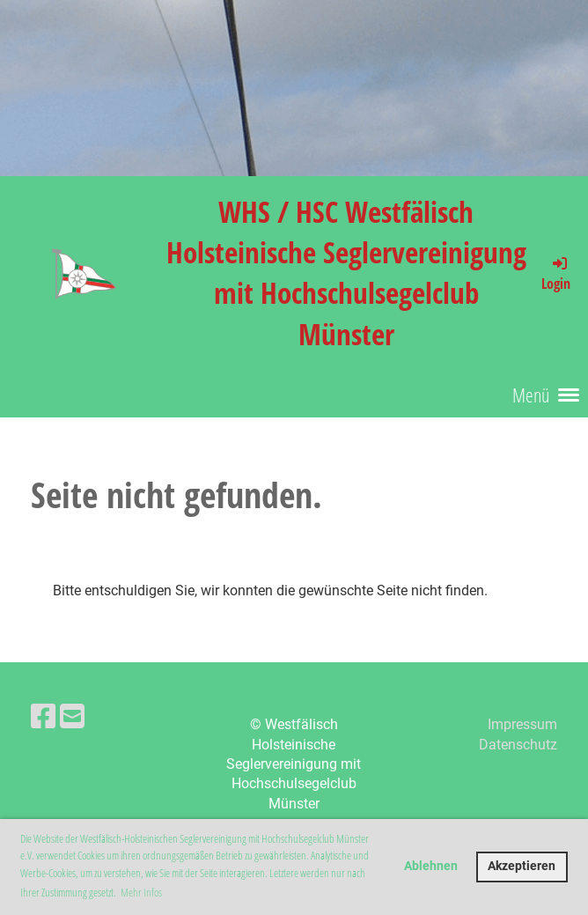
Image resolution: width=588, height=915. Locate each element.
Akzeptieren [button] (522, 866)
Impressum (522, 724)
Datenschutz (518, 745)
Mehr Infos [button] (141, 892)
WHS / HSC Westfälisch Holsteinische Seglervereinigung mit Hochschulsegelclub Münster (346, 273)
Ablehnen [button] (431, 866)
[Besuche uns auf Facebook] (43, 717)
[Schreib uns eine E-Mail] (72, 717)
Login (556, 273)
